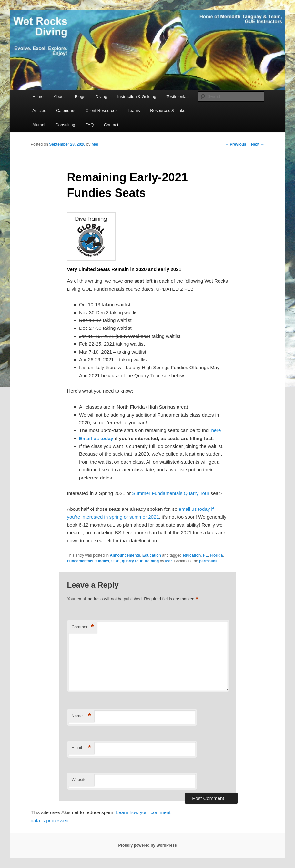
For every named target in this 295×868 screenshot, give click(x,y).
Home (38, 97)
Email (81, 748)
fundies (102, 561)
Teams (134, 111)
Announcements (125, 555)
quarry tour (132, 561)
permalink (208, 561)
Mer (95, 144)
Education (152, 555)
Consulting (65, 125)
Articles (39, 111)
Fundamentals (80, 561)
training (152, 561)
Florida (216, 555)
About (59, 97)
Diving (101, 97)
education (192, 555)
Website (79, 779)
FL (205, 555)
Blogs (80, 97)
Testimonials (178, 97)
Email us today (96, 438)
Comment (83, 627)
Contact (111, 125)
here (216, 430)
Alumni (39, 125)
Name (81, 716)
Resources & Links (168, 111)
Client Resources (102, 111)
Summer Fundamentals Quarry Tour (171, 493)
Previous (236, 144)
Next (258, 144)
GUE (116, 561)
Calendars (66, 111)
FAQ (89, 125)
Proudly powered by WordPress (147, 845)
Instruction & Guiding (137, 97)
